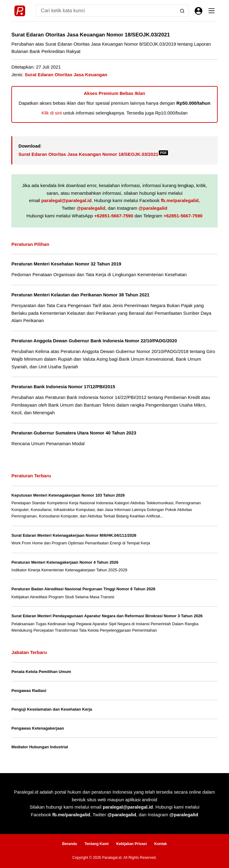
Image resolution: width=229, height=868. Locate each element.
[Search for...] (106, 11)
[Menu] (212, 11)
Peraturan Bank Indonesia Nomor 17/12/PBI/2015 (63, 387)
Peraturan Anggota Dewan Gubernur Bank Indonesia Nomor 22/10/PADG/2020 (94, 341)
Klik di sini (52, 113)
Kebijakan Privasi (131, 844)
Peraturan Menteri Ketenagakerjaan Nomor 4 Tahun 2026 (65, 562)
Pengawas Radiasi (29, 691)
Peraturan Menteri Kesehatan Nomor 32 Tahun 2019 (66, 264)
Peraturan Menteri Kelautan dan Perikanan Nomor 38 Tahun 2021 (80, 295)
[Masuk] (198, 11)
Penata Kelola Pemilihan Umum (41, 672)
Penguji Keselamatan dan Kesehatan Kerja (52, 709)
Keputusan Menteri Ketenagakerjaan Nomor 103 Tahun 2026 (68, 495)
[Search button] (182, 11)
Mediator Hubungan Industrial (40, 747)
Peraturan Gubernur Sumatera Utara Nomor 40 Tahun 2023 (74, 433)
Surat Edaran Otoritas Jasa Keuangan (66, 75)
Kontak (161, 844)
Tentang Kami (97, 844)
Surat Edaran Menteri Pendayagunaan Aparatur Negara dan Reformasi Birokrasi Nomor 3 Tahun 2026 (107, 616)
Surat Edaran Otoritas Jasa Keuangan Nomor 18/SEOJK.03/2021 (93, 154)
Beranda (70, 844)
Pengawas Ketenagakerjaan (38, 728)
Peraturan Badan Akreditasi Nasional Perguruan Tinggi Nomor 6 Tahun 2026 (83, 589)
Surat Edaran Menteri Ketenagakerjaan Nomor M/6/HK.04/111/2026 (74, 535)
